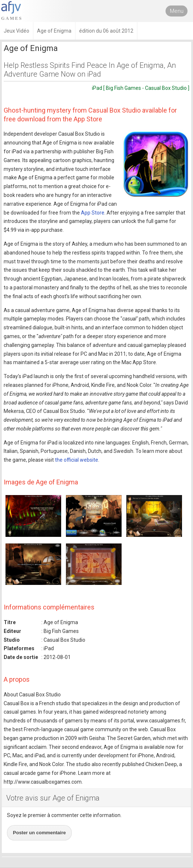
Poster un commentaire (39, 833)
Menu (177, 11)
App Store (93, 213)
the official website (77, 460)
